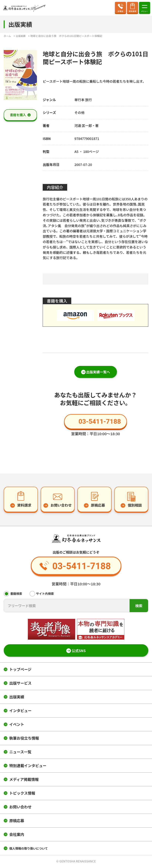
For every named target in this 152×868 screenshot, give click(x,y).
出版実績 (17, 698)
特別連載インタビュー (28, 766)
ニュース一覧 (20, 753)
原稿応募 (17, 821)
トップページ (20, 670)
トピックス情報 (22, 794)
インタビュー (20, 711)
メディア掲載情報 (24, 780)
